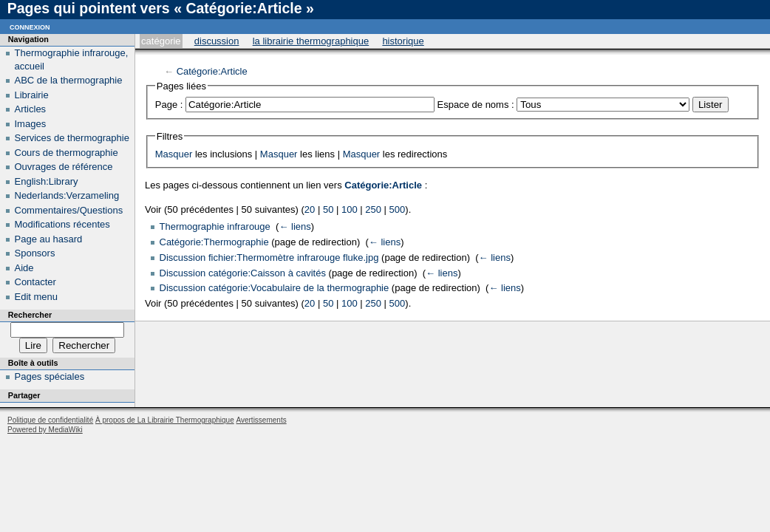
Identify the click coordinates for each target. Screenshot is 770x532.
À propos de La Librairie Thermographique (165, 420)
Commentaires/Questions (69, 210)
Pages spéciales (50, 376)
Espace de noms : (476, 105)
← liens (294, 226)
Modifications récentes (62, 224)
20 (310, 209)
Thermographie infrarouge (215, 226)
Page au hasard (49, 239)
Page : (169, 105)
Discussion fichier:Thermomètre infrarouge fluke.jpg (269, 258)
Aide (24, 268)
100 (350, 209)
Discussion (217, 41)
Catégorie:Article (212, 71)
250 (373, 209)
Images (31, 124)
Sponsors (35, 253)
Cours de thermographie (67, 153)
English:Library (47, 181)
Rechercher (30, 315)
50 (328, 209)
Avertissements (261, 420)
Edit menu (37, 297)
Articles (31, 109)
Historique (403, 41)
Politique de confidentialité (50, 420)
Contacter (35, 282)
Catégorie (161, 41)
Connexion (30, 26)
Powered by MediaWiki (45, 430)
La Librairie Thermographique (311, 41)
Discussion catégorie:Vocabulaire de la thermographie (275, 288)
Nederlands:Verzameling (67, 195)
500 (398, 209)
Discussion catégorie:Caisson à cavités (243, 273)
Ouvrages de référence (64, 167)
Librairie (32, 95)
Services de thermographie (72, 138)
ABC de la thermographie (69, 80)
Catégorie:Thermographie (214, 242)
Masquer (174, 154)
